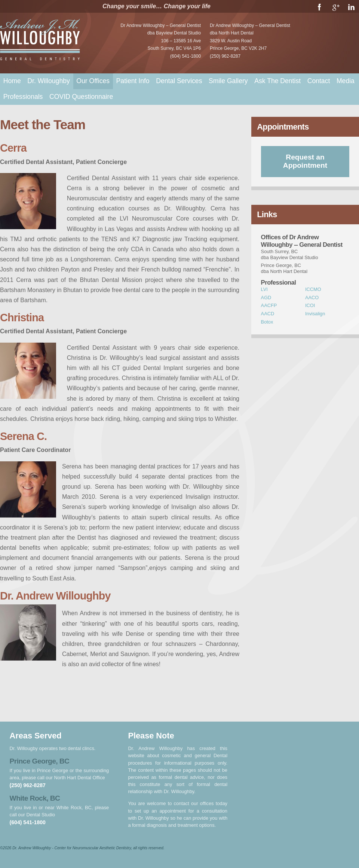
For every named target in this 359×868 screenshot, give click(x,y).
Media (346, 81)
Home (12, 81)
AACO (312, 298)
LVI (264, 289)
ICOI (310, 305)
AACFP (269, 305)
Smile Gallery (228, 81)
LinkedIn (351, 7)
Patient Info (133, 81)
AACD (268, 314)
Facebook (319, 7)
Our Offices (93, 81)
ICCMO (313, 289)
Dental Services (179, 81)
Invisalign (315, 314)
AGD (266, 298)
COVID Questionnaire (81, 97)
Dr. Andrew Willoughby (41, 41)
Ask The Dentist (277, 81)
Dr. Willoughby (48, 81)
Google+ (335, 7)
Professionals (23, 97)
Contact (319, 81)
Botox (267, 322)
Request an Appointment (305, 161)
